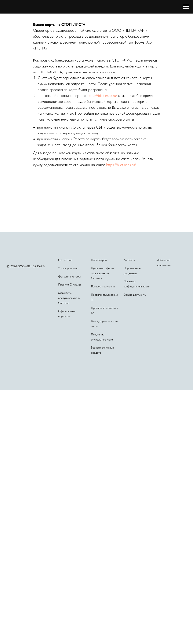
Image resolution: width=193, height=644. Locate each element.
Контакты (129, 260)
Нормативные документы (132, 271)
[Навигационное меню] (186, 7)
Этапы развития (68, 268)
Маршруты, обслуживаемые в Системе (69, 298)
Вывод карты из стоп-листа (104, 324)
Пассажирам (99, 260)
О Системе (65, 260)
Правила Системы (70, 284)
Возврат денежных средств (102, 350)
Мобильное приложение (164, 262)
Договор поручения (103, 286)
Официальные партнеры (67, 314)
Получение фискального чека (102, 337)
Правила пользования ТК (104, 297)
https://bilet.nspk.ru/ (102, 95)
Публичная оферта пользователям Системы (102, 273)
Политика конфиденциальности (137, 284)
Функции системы (69, 276)
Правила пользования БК (104, 310)
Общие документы (135, 295)
